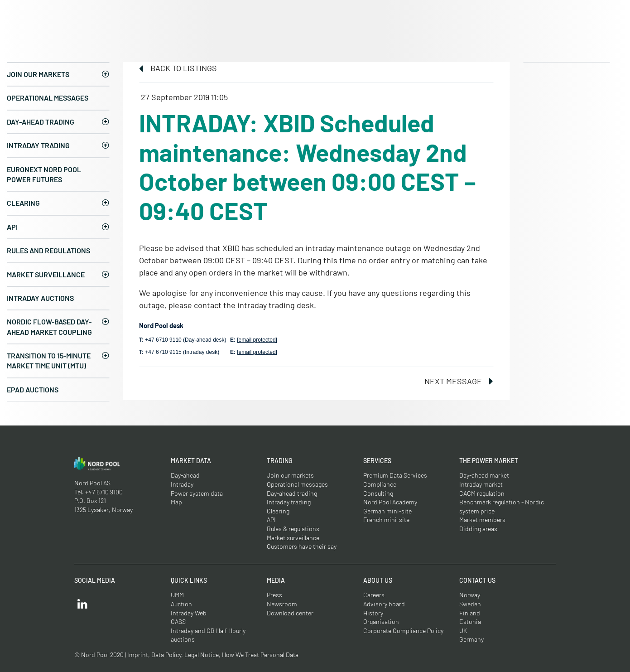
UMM (177, 595)
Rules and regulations (48, 250)
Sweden (470, 604)
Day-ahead (185, 475)
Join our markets (38, 74)
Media (276, 580)
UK (463, 631)
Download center (290, 613)
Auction (181, 604)
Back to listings (178, 68)
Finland (470, 613)
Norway (470, 595)
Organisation (381, 621)
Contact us (477, 580)
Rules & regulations (293, 529)
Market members (482, 520)
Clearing (23, 203)
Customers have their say (302, 546)
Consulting (378, 493)
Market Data (191, 461)
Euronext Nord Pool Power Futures (44, 174)
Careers (374, 595)
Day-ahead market (484, 475)
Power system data (197, 493)
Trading (280, 461)
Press (274, 595)
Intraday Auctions (40, 298)
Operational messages (48, 98)
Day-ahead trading (41, 122)
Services (377, 461)
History (373, 613)
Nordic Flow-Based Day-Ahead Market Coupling (49, 326)
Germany (471, 639)
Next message (459, 381)
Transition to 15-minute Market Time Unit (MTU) (49, 360)
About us (378, 580)
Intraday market (481, 484)
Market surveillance (46, 274)
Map (176, 502)
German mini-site (387, 511)
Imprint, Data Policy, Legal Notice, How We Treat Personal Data (213, 655)
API (12, 227)
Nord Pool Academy (390, 502)
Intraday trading (38, 145)
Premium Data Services (395, 475)
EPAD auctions (33, 389)
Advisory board (384, 604)
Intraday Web (189, 613)
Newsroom (282, 604)
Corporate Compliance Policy (403, 631)
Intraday (182, 484)
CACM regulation (482, 493)
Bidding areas (478, 529)
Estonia (470, 621)
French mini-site (386, 520)
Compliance (380, 484)
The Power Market (489, 461)
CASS (178, 621)
